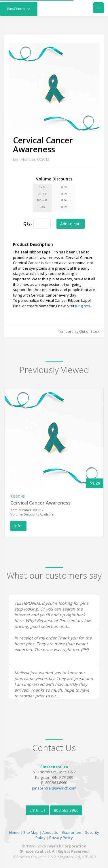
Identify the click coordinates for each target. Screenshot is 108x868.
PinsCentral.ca (19, 9)
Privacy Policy (61, 838)
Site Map (31, 832)
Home (14, 832)
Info (18, 526)
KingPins (83, 306)
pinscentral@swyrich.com (54, 788)
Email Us (37, 810)
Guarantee (72, 832)
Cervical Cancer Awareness (40, 503)
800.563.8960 (66, 810)
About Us (50, 832)
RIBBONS (17, 496)
